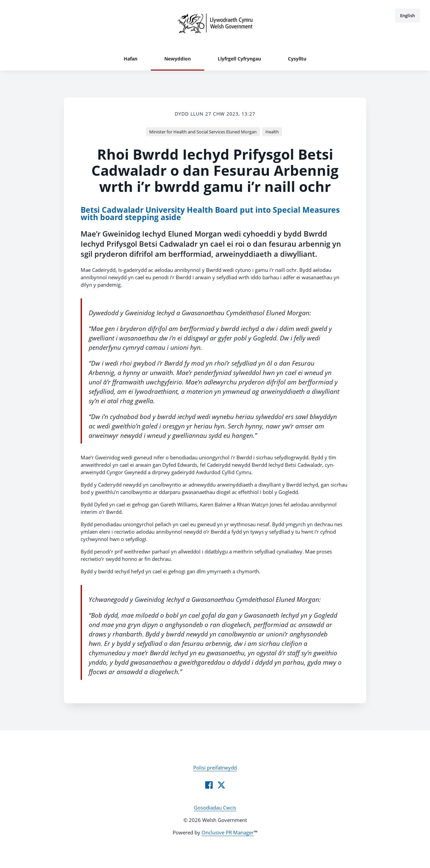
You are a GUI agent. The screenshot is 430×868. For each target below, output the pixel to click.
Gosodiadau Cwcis (215, 808)
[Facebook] (209, 785)
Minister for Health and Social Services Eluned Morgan (203, 132)
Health (272, 132)
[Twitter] (221, 785)
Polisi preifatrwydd (215, 768)
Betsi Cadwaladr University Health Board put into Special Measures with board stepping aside (210, 214)
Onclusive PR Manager (228, 832)
